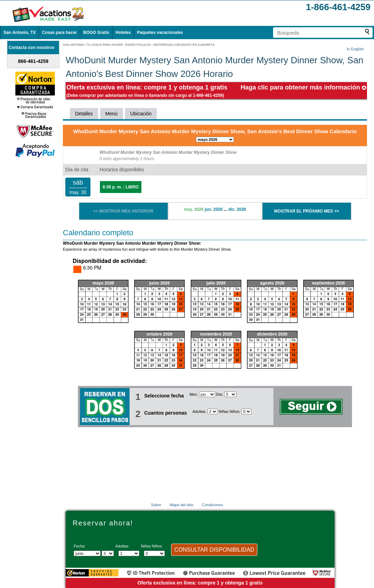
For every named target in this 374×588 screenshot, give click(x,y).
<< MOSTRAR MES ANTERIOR (123, 211)
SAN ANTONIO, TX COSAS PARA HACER (93, 45)
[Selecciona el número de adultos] (212, 411)
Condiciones (212, 505)
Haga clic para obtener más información (303, 87)
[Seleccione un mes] (207, 394)
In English (355, 49)
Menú (112, 114)
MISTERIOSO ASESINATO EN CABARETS (184, 45)
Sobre (156, 505)
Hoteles (123, 33)
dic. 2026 (237, 209)
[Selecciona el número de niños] (246, 411)
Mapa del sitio (182, 505)
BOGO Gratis (96, 33)
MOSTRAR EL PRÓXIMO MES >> (307, 211)
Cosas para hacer (59, 33)
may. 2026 (194, 209)
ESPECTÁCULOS (138, 45)
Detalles (84, 114)
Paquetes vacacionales (160, 33)
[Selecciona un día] (230, 394)
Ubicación (141, 114)
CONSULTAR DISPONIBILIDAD (214, 550)
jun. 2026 (214, 209)
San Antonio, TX (20, 33)
